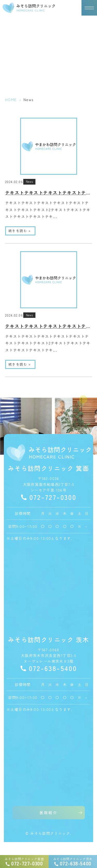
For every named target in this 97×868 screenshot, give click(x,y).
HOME (11, 100)
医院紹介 (48, 813)
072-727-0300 (53, 497)
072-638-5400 (53, 668)
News (29, 181)
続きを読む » (20, 231)
